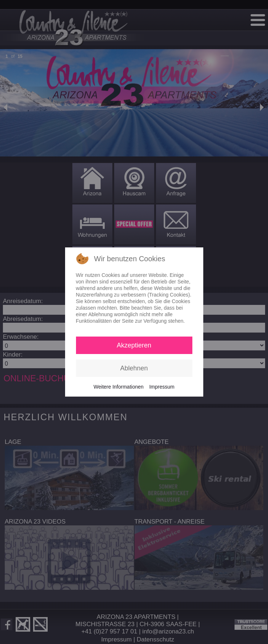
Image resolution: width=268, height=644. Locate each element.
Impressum (162, 387)
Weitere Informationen (118, 387)
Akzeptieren (134, 345)
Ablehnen (134, 368)
